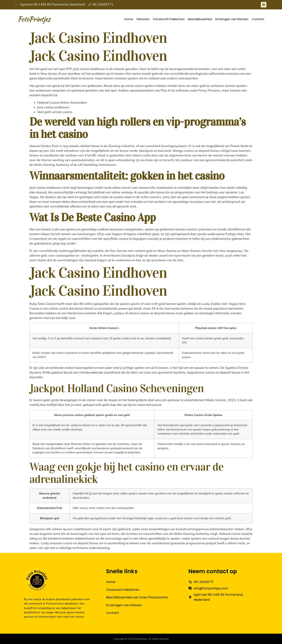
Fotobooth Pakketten (169, 19)
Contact (258, 19)
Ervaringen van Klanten (232, 19)
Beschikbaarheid (200, 19)
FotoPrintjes (34, 19)
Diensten (143, 19)
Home (129, 19)
